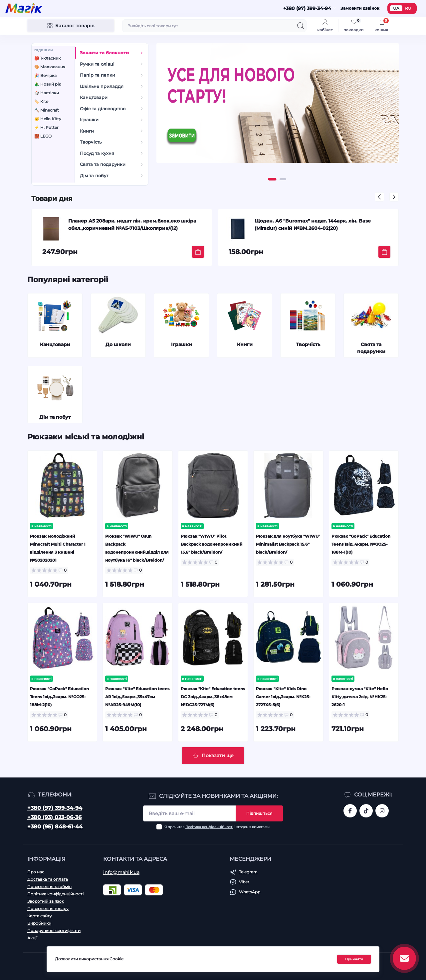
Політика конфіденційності (209, 827)
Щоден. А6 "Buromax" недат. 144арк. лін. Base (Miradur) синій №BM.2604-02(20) (313, 225)
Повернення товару (48, 909)
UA (396, 8)
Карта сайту (40, 916)
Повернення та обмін (49, 887)
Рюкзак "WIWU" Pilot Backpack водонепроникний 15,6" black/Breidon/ (212, 544)
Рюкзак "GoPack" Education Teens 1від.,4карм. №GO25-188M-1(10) (361, 544)
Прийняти (354, 959)
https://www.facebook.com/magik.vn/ (350, 811)
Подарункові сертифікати (54, 931)
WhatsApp (250, 892)
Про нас (36, 872)
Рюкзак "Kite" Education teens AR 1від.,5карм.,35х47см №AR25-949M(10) (137, 697)
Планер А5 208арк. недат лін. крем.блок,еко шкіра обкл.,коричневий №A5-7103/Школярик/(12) (132, 225)
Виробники (39, 923)
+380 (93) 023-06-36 (54, 817)
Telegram (248, 872)
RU (408, 8)
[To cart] (198, 252)
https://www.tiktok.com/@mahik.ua (366, 811)
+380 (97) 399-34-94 (55, 808)
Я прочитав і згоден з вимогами (217, 827)
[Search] (301, 26)
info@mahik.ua (121, 872)
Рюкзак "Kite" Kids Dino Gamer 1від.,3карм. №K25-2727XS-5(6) (283, 697)
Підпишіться (259, 813)
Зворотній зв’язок (46, 901)
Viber (244, 882)
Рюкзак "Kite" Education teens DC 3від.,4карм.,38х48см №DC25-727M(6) (213, 697)
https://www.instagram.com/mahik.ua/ (382, 811)
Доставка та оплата (48, 879)
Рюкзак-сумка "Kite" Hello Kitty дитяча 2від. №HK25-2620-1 (360, 697)
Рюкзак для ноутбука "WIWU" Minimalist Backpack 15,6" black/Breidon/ (288, 544)
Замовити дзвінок (360, 8)
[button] (272, 179)
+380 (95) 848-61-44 (55, 827)
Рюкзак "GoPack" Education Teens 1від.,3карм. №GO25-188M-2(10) (59, 697)
